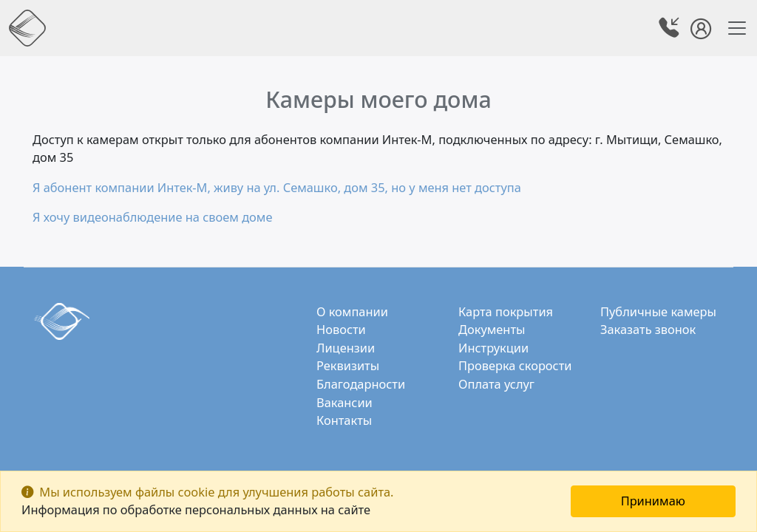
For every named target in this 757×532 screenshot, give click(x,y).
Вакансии (344, 402)
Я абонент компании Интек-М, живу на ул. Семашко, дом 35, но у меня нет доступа (277, 187)
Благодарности (361, 384)
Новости (341, 329)
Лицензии (346, 348)
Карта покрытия (506, 311)
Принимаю (653, 501)
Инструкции (493, 348)
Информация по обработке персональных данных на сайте (196, 509)
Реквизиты (348, 365)
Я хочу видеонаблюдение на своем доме (152, 217)
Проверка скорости (515, 365)
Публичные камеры (658, 311)
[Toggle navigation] (733, 28)
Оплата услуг (496, 384)
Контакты (344, 420)
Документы (492, 329)
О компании (352, 311)
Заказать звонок (648, 329)
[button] (671, 30)
